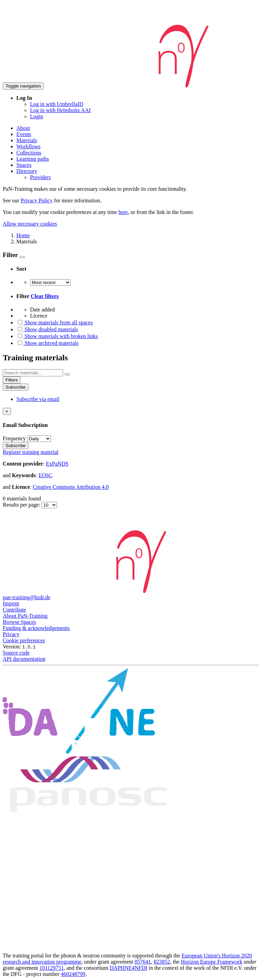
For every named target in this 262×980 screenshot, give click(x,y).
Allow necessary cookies (30, 224)
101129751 (52, 968)
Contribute (14, 610)
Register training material (31, 452)
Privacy (11, 634)
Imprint (11, 603)
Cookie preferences (24, 640)
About (23, 128)
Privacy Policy (37, 200)
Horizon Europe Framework (212, 962)
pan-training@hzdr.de (27, 597)
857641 (143, 962)
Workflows (28, 146)
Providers (40, 177)
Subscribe (16, 387)
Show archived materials (47, 343)
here (123, 212)
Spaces (24, 165)
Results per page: (22, 505)
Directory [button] (27, 171)
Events (24, 134)
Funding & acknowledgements (36, 628)
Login (37, 116)
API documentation (24, 659)
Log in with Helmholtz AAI (60, 110)
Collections (29, 153)
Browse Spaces (19, 622)
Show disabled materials (47, 329)
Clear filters (45, 296)
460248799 (73, 974)
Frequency (14, 438)
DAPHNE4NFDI (129, 968)
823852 (162, 962)
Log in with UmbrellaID (57, 104)
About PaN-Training (25, 616)
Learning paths (33, 159)
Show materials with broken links (57, 336)
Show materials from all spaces (55, 323)
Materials (27, 140)
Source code (16, 653)
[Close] (7, 411)
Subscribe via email (38, 399)
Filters (12, 380)
